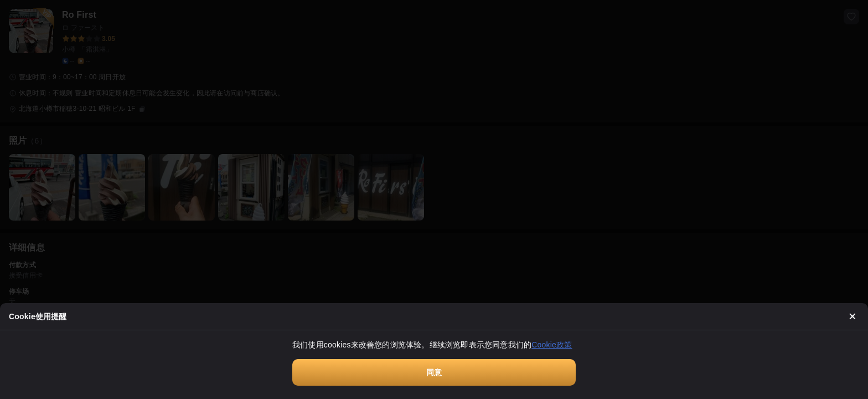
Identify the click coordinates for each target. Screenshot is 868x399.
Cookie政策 (552, 345)
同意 (434, 372)
